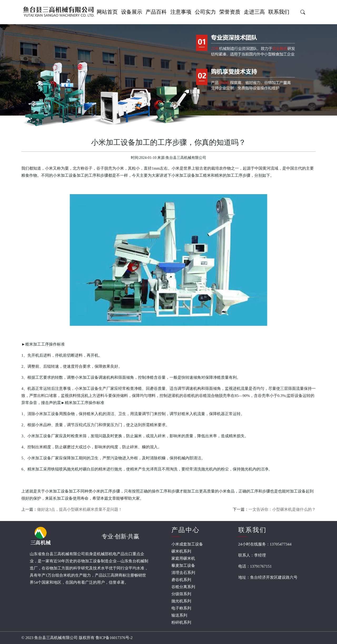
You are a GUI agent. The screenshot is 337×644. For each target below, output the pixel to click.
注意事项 (181, 12)
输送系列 (179, 615)
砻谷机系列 (181, 580)
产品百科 (156, 12)
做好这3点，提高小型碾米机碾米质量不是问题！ (80, 509)
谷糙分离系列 (183, 587)
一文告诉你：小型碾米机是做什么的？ (282, 509)
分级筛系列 (181, 594)
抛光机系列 (181, 601)
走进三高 (254, 12)
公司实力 (205, 12)
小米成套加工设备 (187, 544)
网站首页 (107, 12)
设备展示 (132, 12)
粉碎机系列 (181, 622)
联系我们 (279, 12)
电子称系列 (181, 608)
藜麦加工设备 (183, 566)
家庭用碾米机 (183, 558)
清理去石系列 (183, 573)
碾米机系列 (181, 551)
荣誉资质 (230, 12)
